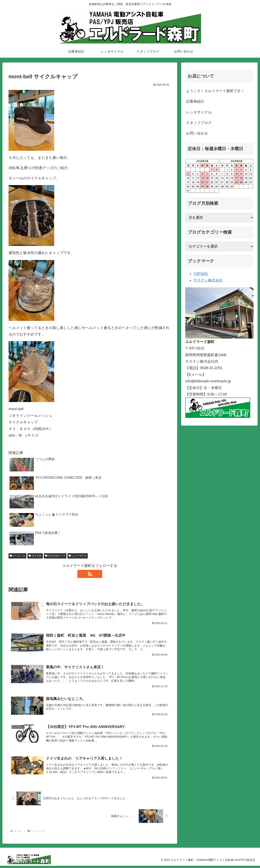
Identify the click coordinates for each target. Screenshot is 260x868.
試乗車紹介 (195, 101)
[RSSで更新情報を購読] (90, 574)
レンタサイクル (199, 112)
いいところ (17, 556)
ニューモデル (78, 556)
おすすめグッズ (55, 556)
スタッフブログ (199, 123)
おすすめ (35, 556)
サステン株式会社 (208, 280)
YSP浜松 (201, 274)
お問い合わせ (197, 133)
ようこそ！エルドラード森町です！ (215, 91)
